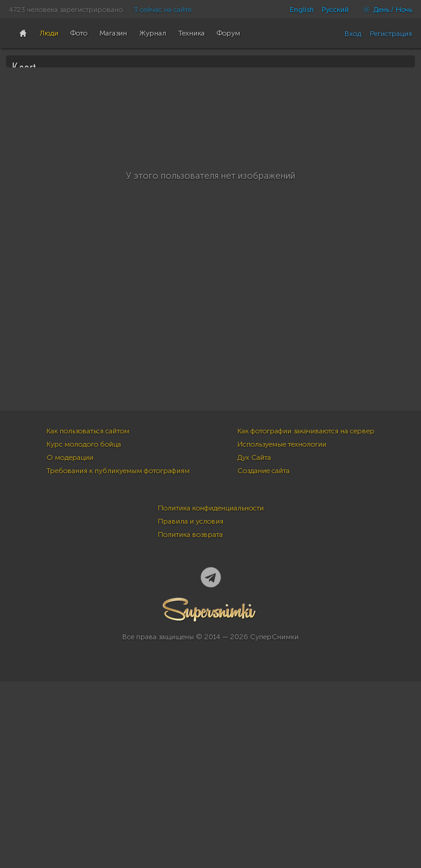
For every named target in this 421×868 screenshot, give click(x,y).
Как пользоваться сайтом (88, 618)
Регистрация (391, 34)
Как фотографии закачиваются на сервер (306, 618)
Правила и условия (191, 708)
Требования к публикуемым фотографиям (118, 657)
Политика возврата (190, 721)
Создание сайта (264, 657)
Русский (335, 10)
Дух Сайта (254, 644)
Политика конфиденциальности (211, 695)
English (302, 10)
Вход (353, 34)
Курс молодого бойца (84, 631)
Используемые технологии (282, 631)
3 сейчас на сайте (163, 10)
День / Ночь (384, 10)
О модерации (70, 644)
